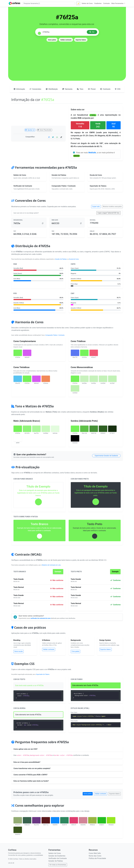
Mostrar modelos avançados (112, 206)
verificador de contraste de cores (41, 618)
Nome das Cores (95, 856)
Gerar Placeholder (45, 130)
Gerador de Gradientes (57, 856)
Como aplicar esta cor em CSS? (26, 749)
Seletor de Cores (55, 853)
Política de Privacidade (97, 858)
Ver (92, 32)
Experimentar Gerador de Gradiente (106, 456)
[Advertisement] (67, 58)
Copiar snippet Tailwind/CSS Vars (108, 213)
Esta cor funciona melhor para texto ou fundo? (31, 781)
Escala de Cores (74, 259)
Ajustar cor (30, 130)
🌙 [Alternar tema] (78, 3)
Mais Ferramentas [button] (118, 3)
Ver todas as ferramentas (58, 865)
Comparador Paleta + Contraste (55, 335)
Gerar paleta (52, 40)
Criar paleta (76, 651)
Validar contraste (66, 40)
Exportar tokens (81, 40)
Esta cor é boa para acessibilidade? (27, 762)
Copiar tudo (96, 206)
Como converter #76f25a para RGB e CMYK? (31, 775)
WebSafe (92, 153)
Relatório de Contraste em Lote (51, 565)
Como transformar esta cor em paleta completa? (32, 768)
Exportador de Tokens (43, 674)
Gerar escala (19, 651)
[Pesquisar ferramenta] (49, 3)
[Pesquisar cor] (64, 32)
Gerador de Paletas (61, 259)
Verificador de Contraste (58, 858)
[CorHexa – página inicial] (15, 3)
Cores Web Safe (95, 853)
